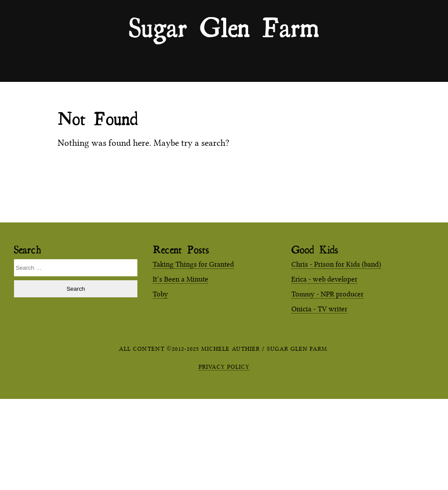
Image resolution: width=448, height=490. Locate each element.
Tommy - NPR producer (327, 294)
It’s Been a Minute (180, 279)
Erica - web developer (324, 279)
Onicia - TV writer (319, 309)
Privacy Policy (224, 367)
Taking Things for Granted (193, 264)
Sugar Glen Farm (224, 27)
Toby (160, 294)
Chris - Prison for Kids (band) (336, 264)
